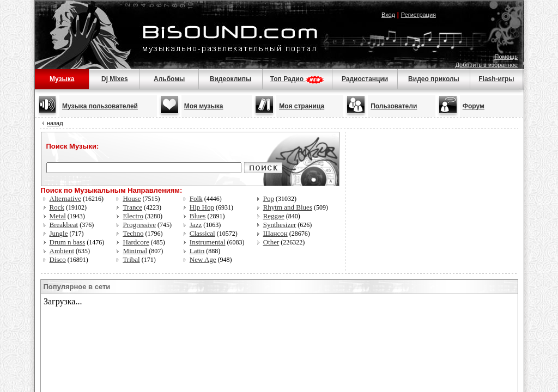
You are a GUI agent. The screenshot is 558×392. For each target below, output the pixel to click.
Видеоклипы (231, 79)
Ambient (62, 251)
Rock (57, 207)
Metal (58, 216)
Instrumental (208, 242)
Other (271, 242)
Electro (133, 216)
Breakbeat (64, 225)
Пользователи (394, 106)
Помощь (507, 57)
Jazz (196, 225)
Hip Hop (202, 207)
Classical (202, 233)
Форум (474, 106)
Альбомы (169, 79)
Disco (58, 259)
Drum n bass (68, 242)
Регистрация (418, 15)
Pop (269, 198)
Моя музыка (204, 106)
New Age (203, 259)
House (132, 198)
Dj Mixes (115, 79)
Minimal (135, 251)
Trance (132, 207)
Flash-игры (496, 79)
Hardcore (136, 242)
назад (55, 123)
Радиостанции (365, 79)
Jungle (59, 233)
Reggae (274, 216)
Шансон (275, 233)
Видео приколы (434, 79)
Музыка (62, 79)
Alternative (65, 198)
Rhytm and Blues (288, 207)
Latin (197, 251)
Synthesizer (280, 225)
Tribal (131, 259)
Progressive (139, 225)
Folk (196, 198)
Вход (388, 15)
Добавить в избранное (486, 65)
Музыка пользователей (100, 106)
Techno (133, 233)
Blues (198, 216)
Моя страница (302, 106)
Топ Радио (298, 79)
